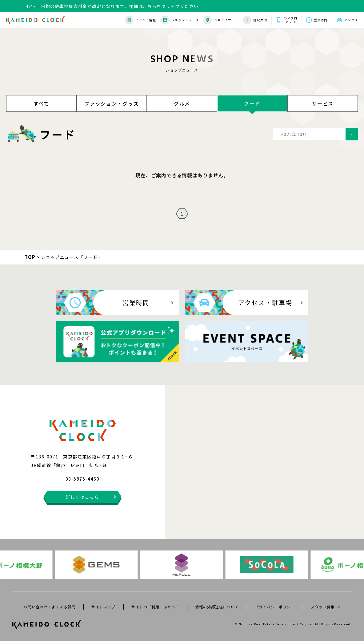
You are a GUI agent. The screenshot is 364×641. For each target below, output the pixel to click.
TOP (30, 257)
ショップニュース (180, 20)
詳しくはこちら (83, 497)
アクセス (351, 20)
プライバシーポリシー (275, 607)
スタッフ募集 (326, 607)
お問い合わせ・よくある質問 (50, 607)
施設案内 (254, 20)
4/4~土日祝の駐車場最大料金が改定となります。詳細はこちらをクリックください (112, 6)
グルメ (182, 103)
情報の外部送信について (217, 607)
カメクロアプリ (290, 20)
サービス (323, 103)
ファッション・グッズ (112, 103)
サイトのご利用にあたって (155, 607)
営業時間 (321, 20)
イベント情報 (140, 20)
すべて (41, 103)
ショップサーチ (221, 20)
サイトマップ (103, 607)
